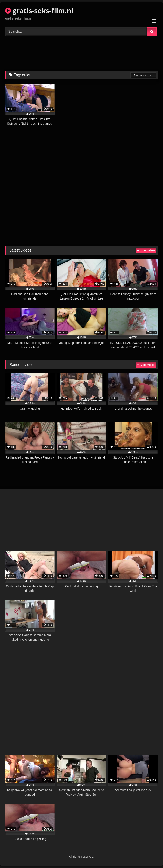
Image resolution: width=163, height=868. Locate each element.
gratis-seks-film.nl (39, 11)
